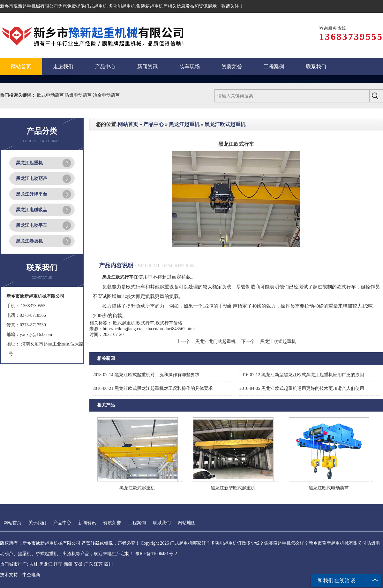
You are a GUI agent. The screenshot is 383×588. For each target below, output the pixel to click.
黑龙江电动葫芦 (32, 179)
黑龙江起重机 (29, 163)
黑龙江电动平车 (32, 225)
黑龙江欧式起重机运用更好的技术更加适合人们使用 (302, 388)
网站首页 (128, 124)
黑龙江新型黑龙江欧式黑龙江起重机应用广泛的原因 (302, 375)
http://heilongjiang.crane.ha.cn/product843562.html (149, 329)
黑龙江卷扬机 (29, 241)
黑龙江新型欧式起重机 (233, 488)
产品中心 (154, 124)
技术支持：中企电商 (20, 575)
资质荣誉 (112, 523)
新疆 (68, 564)
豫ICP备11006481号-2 (156, 554)
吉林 (34, 564)
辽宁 (58, 564)
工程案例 (137, 523)
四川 (109, 564)
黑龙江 (46, 564)
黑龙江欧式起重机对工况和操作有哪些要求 (146, 375)
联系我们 (162, 523)
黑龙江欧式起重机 (225, 124)
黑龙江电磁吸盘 (32, 210)
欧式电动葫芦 (51, 95)
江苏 (98, 564)
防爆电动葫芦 (79, 95)
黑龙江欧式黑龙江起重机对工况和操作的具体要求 (153, 388)
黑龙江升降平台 (32, 194)
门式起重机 (96, 6)
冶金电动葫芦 (106, 95)
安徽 (78, 564)
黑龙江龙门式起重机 (216, 342)
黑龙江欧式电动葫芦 (329, 488)
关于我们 (37, 523)
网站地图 (187, 523)
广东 (88, 564)
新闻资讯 (87, 523)
